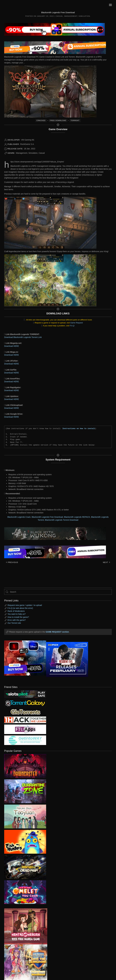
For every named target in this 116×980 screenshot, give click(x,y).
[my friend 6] (25, 729)
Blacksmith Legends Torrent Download (62, 520)
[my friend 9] (25, 694)
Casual (59, 16)
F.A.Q (72, 326)
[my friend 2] (25, 712)
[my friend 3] (25, 720)
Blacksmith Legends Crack (19, 517)
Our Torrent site (14, 623)
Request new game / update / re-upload (25, 605)
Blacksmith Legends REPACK (77, 517)
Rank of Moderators (16, 611)
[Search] (58, 592)
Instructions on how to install (79, 429)
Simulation (84, 16)
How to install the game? (18, 617)
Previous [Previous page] (12, 562)
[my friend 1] (25, 703)
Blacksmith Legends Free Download (47, 517)
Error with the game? (17, 620)
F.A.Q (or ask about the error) (20, 608)
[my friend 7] (25, 740)
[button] (110, 5)
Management (71, 16)
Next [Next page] (107, 562)
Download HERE (12, 346)
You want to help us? (17, 614)
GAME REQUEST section (57, 632)
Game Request (77, 323)
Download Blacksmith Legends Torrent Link (23, 337)
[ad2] (24, 926)
